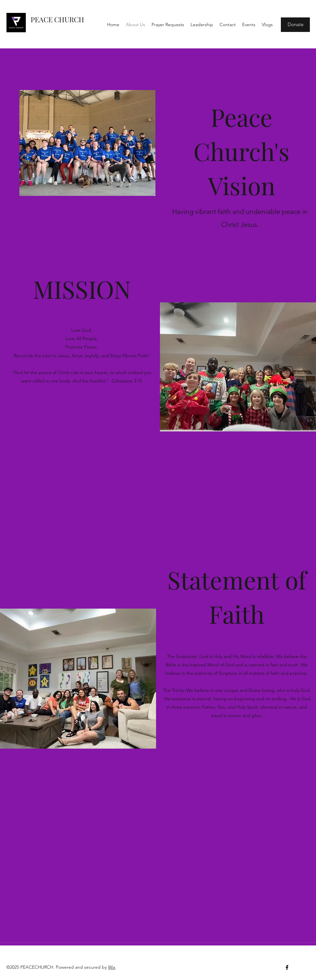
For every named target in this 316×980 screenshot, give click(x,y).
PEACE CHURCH (57, 19)
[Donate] (295, 25)
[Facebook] (287, 967)
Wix (112, 967)
